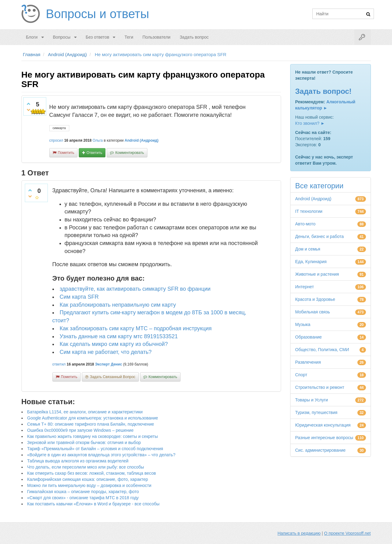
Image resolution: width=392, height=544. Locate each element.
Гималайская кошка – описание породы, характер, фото (83, 492)
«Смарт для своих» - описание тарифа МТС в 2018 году (83, 498)
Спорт (301, 375)
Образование (308, 337)
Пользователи (156, 37)
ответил (59, 364)
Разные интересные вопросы (324, 438)
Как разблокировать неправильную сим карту (118, 305)
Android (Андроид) (141, 140)
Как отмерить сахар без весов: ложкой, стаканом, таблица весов (92, 473)
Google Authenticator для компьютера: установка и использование (93, 418)
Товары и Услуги (312, 400)
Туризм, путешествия (316, 412)
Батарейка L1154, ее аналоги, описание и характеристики (85, 412)
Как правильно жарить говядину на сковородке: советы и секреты (93, 436)
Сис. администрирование (320, 450)
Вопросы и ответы (98, 14)
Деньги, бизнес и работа (319, 236)
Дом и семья (308, 249)
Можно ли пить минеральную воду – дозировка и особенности (89, 485)
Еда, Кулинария (311, 262)
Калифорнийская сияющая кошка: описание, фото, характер (88, 479)
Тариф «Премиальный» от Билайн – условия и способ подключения (95, 449)
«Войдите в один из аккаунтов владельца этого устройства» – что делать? (101, 455)
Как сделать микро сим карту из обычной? (114, 344)
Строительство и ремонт (320, 387)
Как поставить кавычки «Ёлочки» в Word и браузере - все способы (93, 504)
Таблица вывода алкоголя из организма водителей (78, 461)
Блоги (32, 37)
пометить (66, 153)
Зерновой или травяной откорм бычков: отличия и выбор (84, 442)
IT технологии (309, 211)
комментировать (129, 153)
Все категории (319, 186)
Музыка (303, 324)
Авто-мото (305, 224)
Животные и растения (317, 274)
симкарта (59, 128)
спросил (56, 140)
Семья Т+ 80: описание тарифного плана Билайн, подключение (91, 424)
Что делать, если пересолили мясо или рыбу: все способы (86, 467)
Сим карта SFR (79, 297)
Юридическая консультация (323, 425)
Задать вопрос (194, 37)
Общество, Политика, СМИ (322, 350)
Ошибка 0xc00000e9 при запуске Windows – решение (80, 430)
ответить (94, 153)
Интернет (304, 287)
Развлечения (308, 362)
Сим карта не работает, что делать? (106, 352)
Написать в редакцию (299, 533)
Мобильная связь (312, 312)
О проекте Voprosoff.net (347, 533)
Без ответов (98, 37)
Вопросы (61, 37)
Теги (129, 37)
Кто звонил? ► (310, 123)
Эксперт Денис (108, 364)
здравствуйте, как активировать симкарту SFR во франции (135, 289)
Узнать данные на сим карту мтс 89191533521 (119, 336)
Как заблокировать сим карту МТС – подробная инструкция (136, 328)
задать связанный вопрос (112, 377)
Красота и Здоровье (315, 299)
